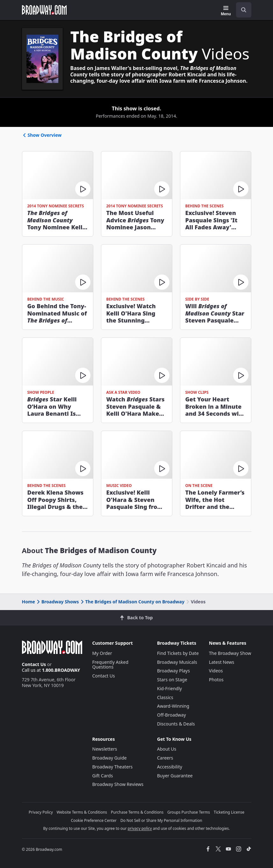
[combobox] (241, 10)
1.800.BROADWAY (61, 670)
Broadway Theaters (113, 767)
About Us (167, 749)
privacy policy (140, 828)
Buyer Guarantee (175, 776)
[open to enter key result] (244, 10)
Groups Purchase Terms (189, 812)
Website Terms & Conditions (82, 812)
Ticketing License (229, 812)
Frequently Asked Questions (111, 665)
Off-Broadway (172, 715)
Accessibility (170, 767)
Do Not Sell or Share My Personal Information (161, 820)
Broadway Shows (57, 602)
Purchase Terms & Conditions (137, 812)
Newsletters (105, 749)
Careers (165, 758)
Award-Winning (173, 706)
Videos (216, 671)
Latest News (222, 662)
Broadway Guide (110, 758)
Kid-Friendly (169, 688)
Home (29, 602)
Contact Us (34, 664)
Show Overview (42, 135)
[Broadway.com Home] (44, 10)
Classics (165, 697)
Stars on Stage (172, 680)
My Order (102, 653)
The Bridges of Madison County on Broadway (132, 602)
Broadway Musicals (177, 662)
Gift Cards (103, 776)
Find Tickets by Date (178, 653)
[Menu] (226, 11)
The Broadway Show (230, 653)
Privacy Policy (41, 812)
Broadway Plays (173, 671)
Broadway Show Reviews (118, 784)
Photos (216, 680)
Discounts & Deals (176, 724)
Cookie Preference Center (94, 820)
